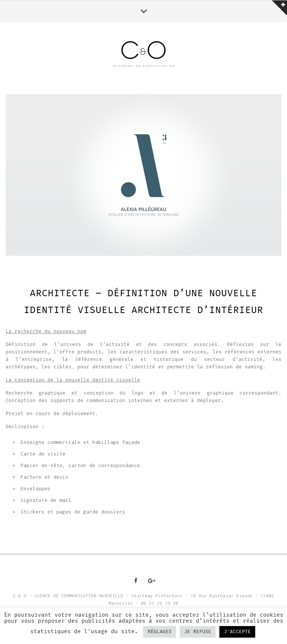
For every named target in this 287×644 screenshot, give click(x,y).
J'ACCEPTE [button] (237, 632)
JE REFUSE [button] (198, 632)
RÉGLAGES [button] (160, 632)
